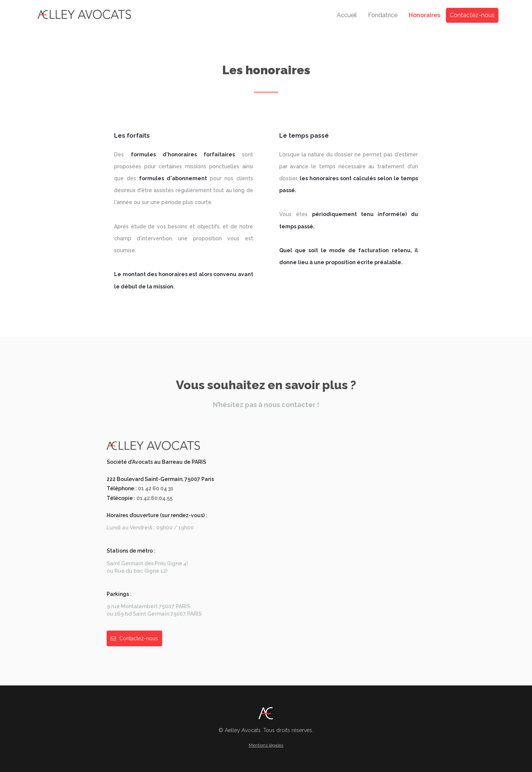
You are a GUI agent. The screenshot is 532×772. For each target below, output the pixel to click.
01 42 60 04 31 (156, 488)
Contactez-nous (472, 15)
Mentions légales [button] (266, 745)
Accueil (347, 15)
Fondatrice (383, 15)
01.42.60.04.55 (155, 498)
